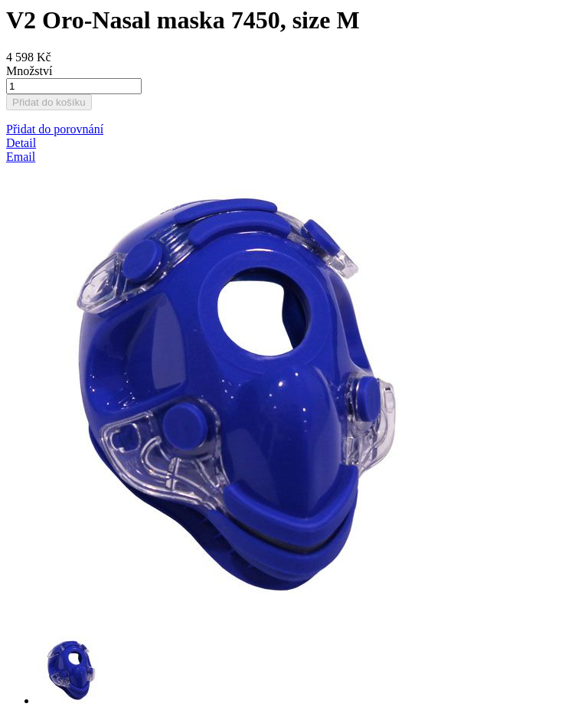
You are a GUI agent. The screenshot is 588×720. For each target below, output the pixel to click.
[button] (55, 129)
